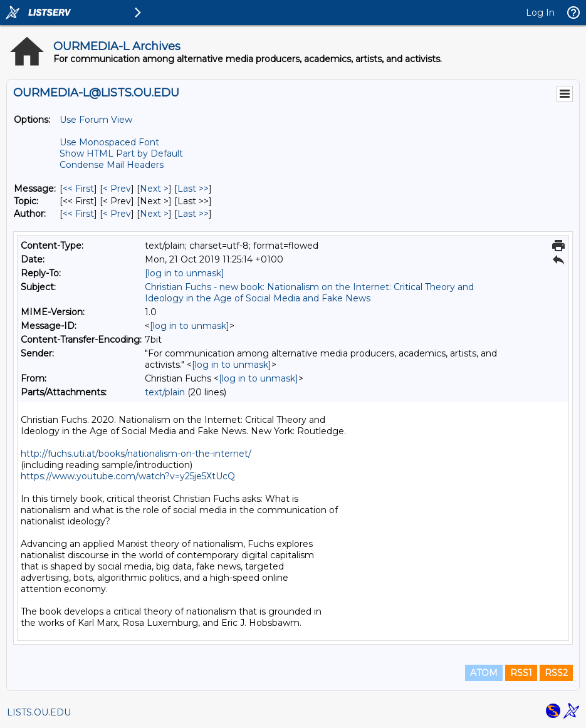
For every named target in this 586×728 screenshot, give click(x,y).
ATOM (484, 673)
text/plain (165, 392)
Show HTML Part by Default (121, 153)
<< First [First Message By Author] (78, 214)
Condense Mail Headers (112, 165)
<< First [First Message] (78, 189)
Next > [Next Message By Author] (154, 214)
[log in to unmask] (185, 273)
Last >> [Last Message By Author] (193, 214)
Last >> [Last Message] (193, 189)
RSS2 (556, 673)
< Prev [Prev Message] (117, 189)
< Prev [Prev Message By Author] (117, 214)
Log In (540, 13)
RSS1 (521, 673)
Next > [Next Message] (154, 189)
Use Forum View (96, 120)
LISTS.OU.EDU (39, 712)
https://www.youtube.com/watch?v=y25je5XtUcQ (128, 476)
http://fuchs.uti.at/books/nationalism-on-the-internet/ (136, 454)
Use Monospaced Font (109, 142)
